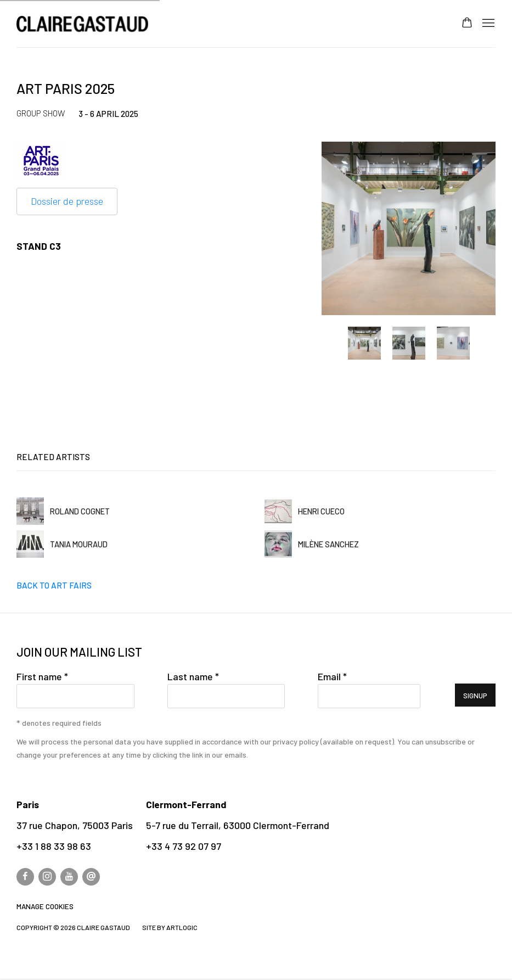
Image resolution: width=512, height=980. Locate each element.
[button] (364, 343)
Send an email (91, 877)
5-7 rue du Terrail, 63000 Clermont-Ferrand (238, 825)
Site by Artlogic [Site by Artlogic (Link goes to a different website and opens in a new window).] (170, 927)
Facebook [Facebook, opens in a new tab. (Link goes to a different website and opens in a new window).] (25, 877)
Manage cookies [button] (45, 906)
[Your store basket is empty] (467, 24)
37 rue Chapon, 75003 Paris (75, 825)
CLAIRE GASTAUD (82, 24)
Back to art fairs (54, 585)
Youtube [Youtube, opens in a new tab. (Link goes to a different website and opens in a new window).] (69, 877)
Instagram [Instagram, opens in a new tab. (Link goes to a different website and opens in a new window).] (47, 877)
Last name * (193, 676)
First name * (42, 676)
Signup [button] (475, 696)
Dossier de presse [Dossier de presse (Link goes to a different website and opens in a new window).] (67, 201)
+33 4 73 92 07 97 (184, 846)
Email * (332, 676)
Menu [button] (487, 24)
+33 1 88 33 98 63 (54, 846)
